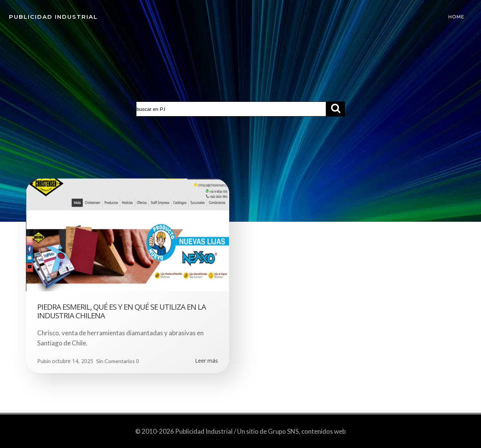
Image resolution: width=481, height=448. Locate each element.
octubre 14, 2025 (73, 361)
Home (456, 17)
